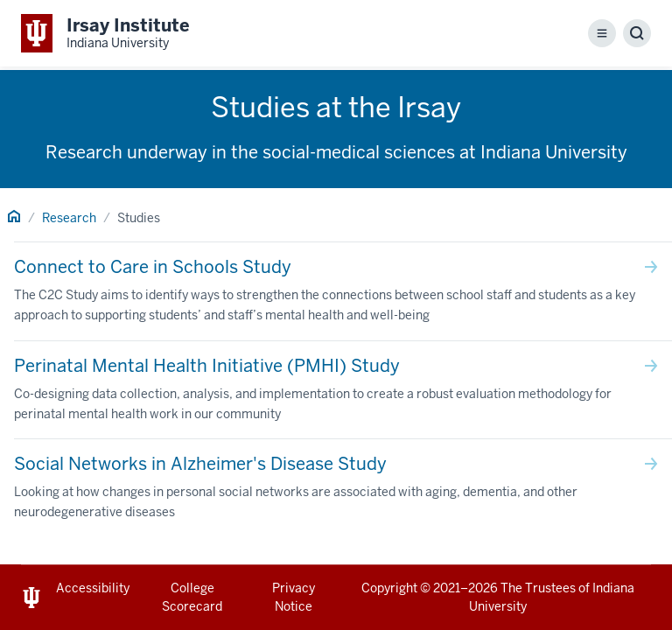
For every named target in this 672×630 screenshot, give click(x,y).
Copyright (389, 588)
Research (69, 218)
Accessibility (93, 588)
